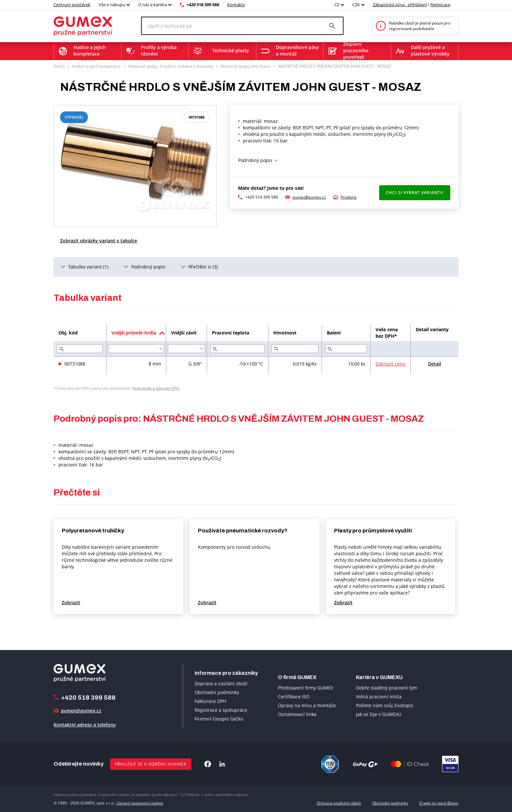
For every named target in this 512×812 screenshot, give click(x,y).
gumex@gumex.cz (309, 197)
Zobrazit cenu (391, 364)
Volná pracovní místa (379, 697)
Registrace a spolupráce (221, 710)
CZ (337, 5)
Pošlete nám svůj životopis (385, 705)
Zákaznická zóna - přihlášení (400, 5)
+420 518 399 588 (203, 5)
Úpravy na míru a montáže (307, 705)
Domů (59, 66)
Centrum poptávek (72, 5)
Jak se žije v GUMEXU (379, 714)
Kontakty (236, 5)
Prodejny (349, 197)
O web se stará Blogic (439, 803)
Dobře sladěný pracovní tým (387, 688)
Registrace (440, 5)
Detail (435, 364)
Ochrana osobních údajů (339, 803)
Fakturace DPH (210, 701)
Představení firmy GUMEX (306, 688)
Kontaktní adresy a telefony (85, 725)
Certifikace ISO (294, 697)
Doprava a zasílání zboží (221, 683)
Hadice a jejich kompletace (96, 66)
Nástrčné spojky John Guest (246, 66)
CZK (356, 5)
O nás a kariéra (152, 5)
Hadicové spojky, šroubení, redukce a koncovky (171, 66)
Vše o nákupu (112, 5)
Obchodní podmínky (217, 692)
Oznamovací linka (297, 714)
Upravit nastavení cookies (140, 803)
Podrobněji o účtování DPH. (156, 388)
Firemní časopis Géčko (219, 719)
